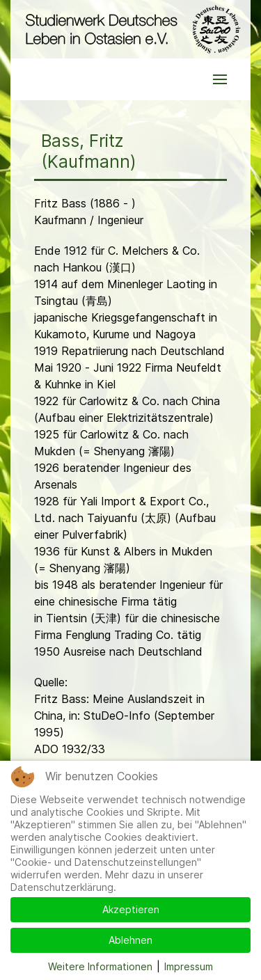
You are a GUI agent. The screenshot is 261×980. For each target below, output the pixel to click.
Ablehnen (130, 940)
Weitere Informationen (100, 966)
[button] (220, 79)
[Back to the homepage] (130, 29)
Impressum (189, 966)
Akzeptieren (131, 909)
